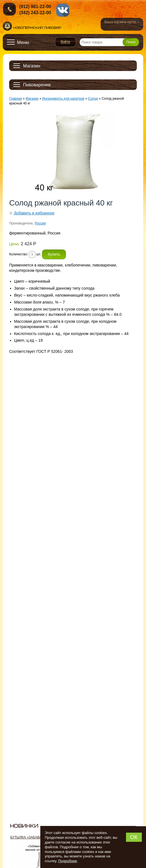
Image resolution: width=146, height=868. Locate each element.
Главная (16, 99)
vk (63, 10)
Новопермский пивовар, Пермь (32, 26)
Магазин (32, 99)
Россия (40, 223)
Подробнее (67, 861)
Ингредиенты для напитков (63, 99)
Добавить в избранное (34, 213)
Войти (65, 42)
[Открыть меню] (18, 42)
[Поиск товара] (109, 42)
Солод (93, 99)
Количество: (19, 254)
